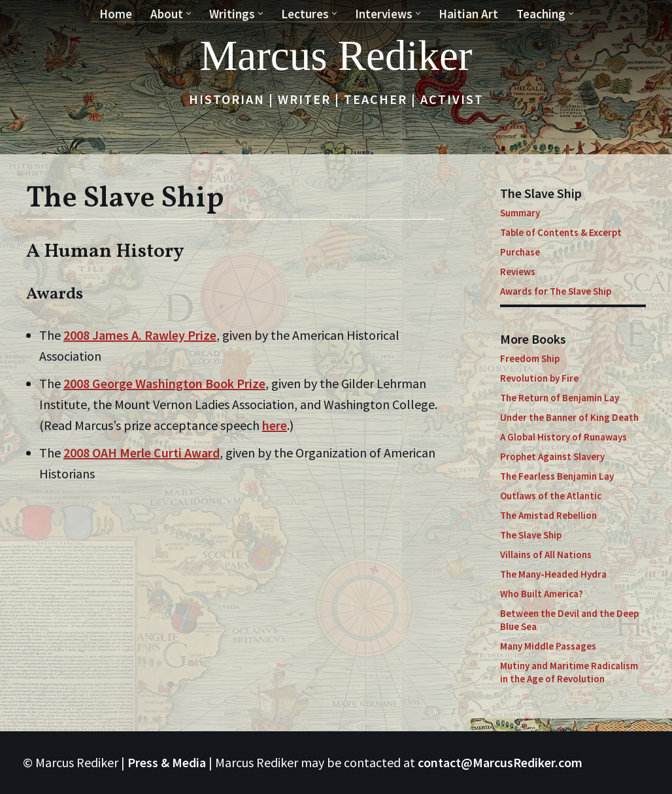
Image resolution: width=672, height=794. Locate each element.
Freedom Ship (530, 358)
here (275, 425)
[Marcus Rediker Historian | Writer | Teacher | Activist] (336, 56)
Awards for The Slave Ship (556, 291)
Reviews (518, 272)
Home (116, 14)
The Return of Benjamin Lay (560, 398)
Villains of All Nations (546, 554)
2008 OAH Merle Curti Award (142, 453)
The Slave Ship (531, 535)
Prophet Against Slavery (552, 456)
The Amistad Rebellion (548, 515)
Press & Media (167, 762)
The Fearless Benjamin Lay (557, 476)
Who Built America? (542, 594)
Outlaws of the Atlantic (551, 496)
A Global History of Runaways (563, 437)
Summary (520, 213)
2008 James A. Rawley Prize (140, 335)
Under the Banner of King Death (569, 417)
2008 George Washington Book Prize (164, 383)
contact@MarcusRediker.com (500, 762)
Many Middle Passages (548, 646)
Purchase (520, 252)
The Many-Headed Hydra (553, 574)
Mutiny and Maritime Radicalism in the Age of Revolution (569, 672)
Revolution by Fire (539, 378)
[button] (189, 13)
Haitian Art (468, 14)
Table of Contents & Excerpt (561, 232)
